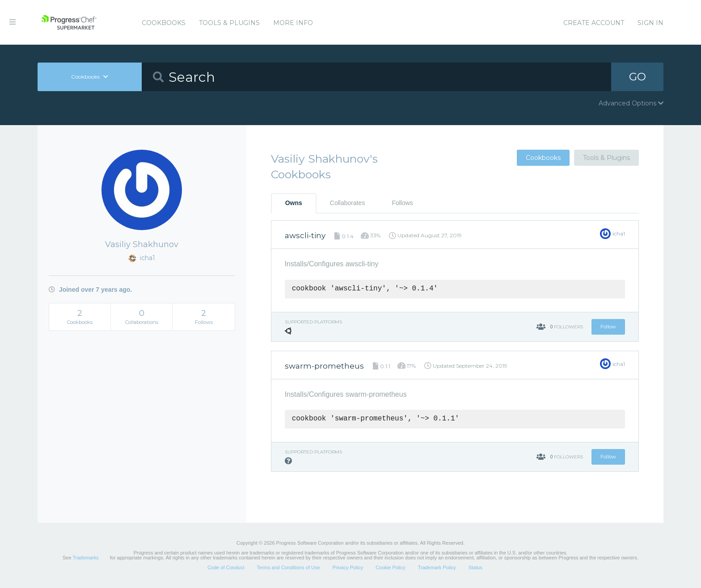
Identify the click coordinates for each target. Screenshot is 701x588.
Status (475, 567)
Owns (294, 203)
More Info (293, 23)
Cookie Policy (391, 567)
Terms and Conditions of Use (288, 567)
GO (638, 77)
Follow (608, 327)
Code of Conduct (226, 567)
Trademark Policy (437, 567)
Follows (402, 203)
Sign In (650, 23)
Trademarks (85, 558)
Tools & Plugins (229, 23)
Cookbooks (164, 23)
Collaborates (348, 203)
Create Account (594, 23)
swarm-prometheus (324, 366)
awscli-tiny (305, 235)
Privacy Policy (348, 567)
